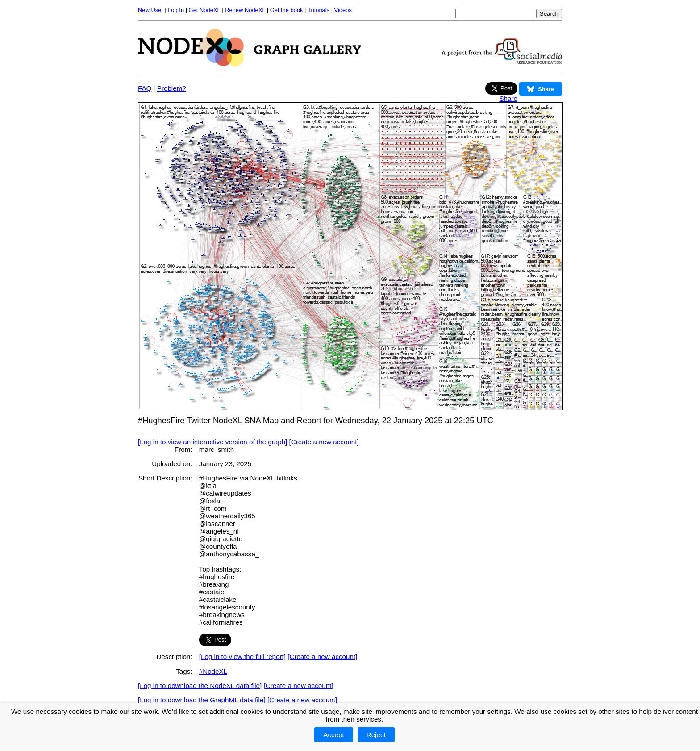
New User (151, 10)
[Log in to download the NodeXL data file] (200, 686)
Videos (343, 10)
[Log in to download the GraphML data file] (202, 700)
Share (508, 98)
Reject (376, 735)
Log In (176, 10)
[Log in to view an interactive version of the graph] (212, 442)
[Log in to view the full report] (242, 657)
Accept (333, 735)
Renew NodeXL (245, 10)
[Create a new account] (324, 442)
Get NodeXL (205, 10)
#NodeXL (213, 671)
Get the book (287, 10)
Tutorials (319, 10)
